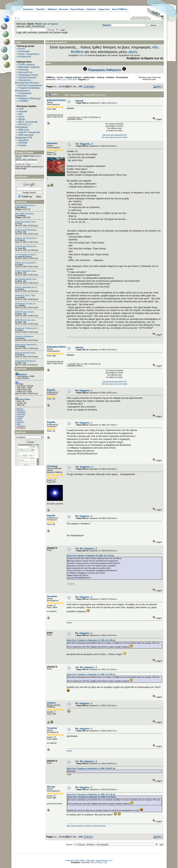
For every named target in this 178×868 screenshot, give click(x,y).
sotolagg (20, 417)
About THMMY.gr (120, 9)
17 (71, 86)
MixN (19, 424)
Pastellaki (21, 347)
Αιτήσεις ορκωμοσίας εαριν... (26, 271)
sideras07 (21, 422)
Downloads (28, 9)
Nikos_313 (22, 232)
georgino (21, 338)
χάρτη (133, 52)
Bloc (93, 863)
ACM (21, 109)
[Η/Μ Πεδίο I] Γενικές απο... (26, 320)
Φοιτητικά (64, 9)
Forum (22, 49)
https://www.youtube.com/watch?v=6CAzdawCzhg (86, 826)
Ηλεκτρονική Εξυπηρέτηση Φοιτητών (27, 81)
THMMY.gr (50, 77)
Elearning (23, 70)
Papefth (51, 390)
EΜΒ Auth (24, 130)
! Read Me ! (41, 9)
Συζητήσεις (91, 9)
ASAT (21, 117)
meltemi (51, 703)
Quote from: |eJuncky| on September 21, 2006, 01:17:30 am (91, 794)
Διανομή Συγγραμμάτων (30, 85)
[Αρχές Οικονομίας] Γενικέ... (26, 222)
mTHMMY (24, 101)
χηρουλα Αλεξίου (25, 256)
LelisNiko (21, 306)
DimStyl (21, 289)
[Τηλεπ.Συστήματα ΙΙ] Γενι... (26, 205)
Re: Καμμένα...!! (84, 390)
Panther (23, 145)
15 (63, 86)
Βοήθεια (77, 52)
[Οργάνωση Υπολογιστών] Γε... (27, 328)
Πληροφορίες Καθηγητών (23, 94)
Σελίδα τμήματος (27, 64)
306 (81, 86)
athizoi (19, 418)
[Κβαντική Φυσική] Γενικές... (26, 353)
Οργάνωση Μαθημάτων (24, 336)
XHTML (99, 863)
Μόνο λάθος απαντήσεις (25, 214)
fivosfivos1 (21, 411)
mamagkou (21, 426)
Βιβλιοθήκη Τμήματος (29, 67)
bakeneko (52, 143)
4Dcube (51, 787)
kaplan (20, 265)
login (45, 24)
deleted (79, 101)
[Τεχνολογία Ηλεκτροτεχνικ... (26, 361)
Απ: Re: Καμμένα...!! (86, 548)
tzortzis (20, 420)
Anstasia (21, 240)
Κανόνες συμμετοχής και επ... (27, 287)
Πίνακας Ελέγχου (24, 152)
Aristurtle (23, 111)
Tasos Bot (22, 248)
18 (74, 86)
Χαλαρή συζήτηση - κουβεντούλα (80, 77)
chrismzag (21, 415)
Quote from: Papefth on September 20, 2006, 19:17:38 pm (90, 556)
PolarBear (22, 216)
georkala (21, 297)
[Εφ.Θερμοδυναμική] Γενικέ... (26, 279)
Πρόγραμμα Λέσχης (28, 75)
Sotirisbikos (21, 413)
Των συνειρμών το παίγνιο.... (26, 255)
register (54, 24)
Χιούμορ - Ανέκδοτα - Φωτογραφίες (113, 77)
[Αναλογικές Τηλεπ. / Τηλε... (26, 296)
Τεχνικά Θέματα (77, 9)
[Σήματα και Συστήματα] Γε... (26, 263)
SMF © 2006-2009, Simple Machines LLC (96, 861)
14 (60, 86)
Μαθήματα (52, 9)
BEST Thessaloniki (28, 122)
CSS (105, 863)
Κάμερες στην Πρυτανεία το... (27, 238)
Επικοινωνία (25, 57)
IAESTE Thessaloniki (29, 132)
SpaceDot (23, 140)
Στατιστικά (21, 369)
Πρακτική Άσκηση (27, 77)
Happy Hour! (104, 9)
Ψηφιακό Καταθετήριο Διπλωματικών (28, 89)
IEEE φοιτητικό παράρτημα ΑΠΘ (24, 136)
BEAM (22, 119)
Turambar (52, 596)
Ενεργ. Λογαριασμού (29, 54)
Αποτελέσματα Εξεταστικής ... (27, 230)
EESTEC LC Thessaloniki (23, 126)
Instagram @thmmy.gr (30, 98)
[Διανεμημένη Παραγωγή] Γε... (27, 345)
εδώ (155, 47)
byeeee (70, 623)
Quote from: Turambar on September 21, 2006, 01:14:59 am (91, 640)
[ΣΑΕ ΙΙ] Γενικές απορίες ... (25, 312)
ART (21, 114)
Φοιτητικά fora (26, 72)
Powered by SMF (72, 861)
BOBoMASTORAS (57, 100)
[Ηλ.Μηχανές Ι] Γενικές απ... (26, 304)
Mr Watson (22, 207)
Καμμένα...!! (84, 79)
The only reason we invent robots (114, 137)
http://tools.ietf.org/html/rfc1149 (114, 135)
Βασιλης (20, 409)
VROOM (23, 143)
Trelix (20, 224)
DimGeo (21, 355)
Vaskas (20, 330)
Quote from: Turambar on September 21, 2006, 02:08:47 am (91, 768)
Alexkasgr (52, 466)
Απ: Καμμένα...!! (84, 144)
